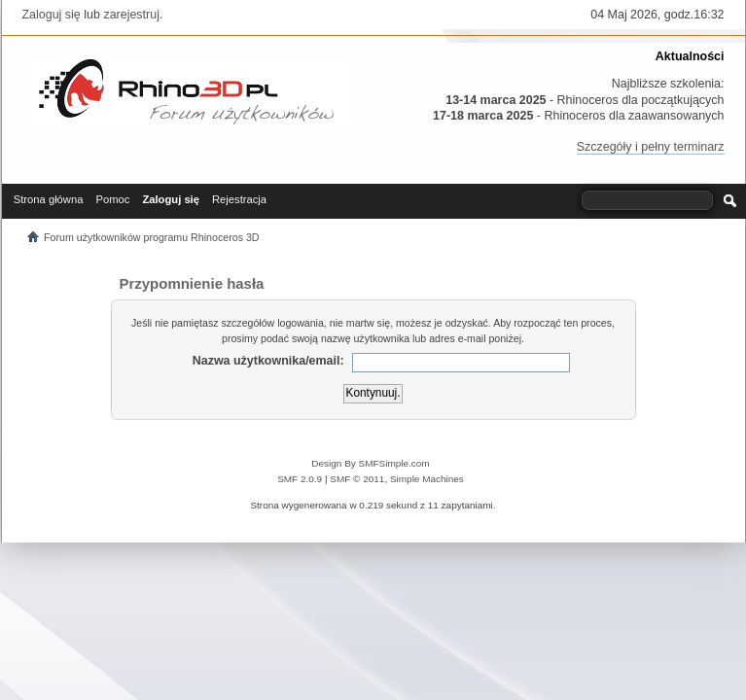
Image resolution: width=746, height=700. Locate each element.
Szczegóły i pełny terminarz (651, 147)
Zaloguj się (52, 15)
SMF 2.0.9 (300, 479)
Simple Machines (427, 479)
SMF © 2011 (357, 479)
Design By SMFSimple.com (370, 463)
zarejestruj (131, 15)
